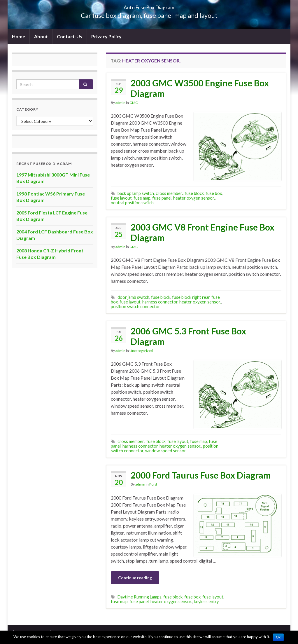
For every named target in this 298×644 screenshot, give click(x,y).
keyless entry (206, 602)
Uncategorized (141, 351)
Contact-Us (70, 36)
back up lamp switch (136, 193)
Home (19, 36)
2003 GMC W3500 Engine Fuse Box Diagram (200, 88)
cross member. (169, 193)
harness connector (160, 302)
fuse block (194, 193)
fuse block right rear (191, 297)
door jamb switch (133, 297)
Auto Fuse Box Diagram (149, 6)
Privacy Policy (106, 36)
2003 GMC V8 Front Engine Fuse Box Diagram (203, 232)
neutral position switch (132, 203)
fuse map (142, 198)
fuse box (214, 193)
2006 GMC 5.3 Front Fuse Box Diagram (188, 336)
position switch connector (135, 307)
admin (120, 103)
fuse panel (162, 198)
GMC (134, 103)
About (41, 36)
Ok (278, 637)
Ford (153, 484)
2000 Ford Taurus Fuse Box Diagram (201, 475)
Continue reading (135, 578)
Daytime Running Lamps (140, 597)
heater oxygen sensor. (194, 198)
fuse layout (121, 198)
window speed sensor (166, 451)
